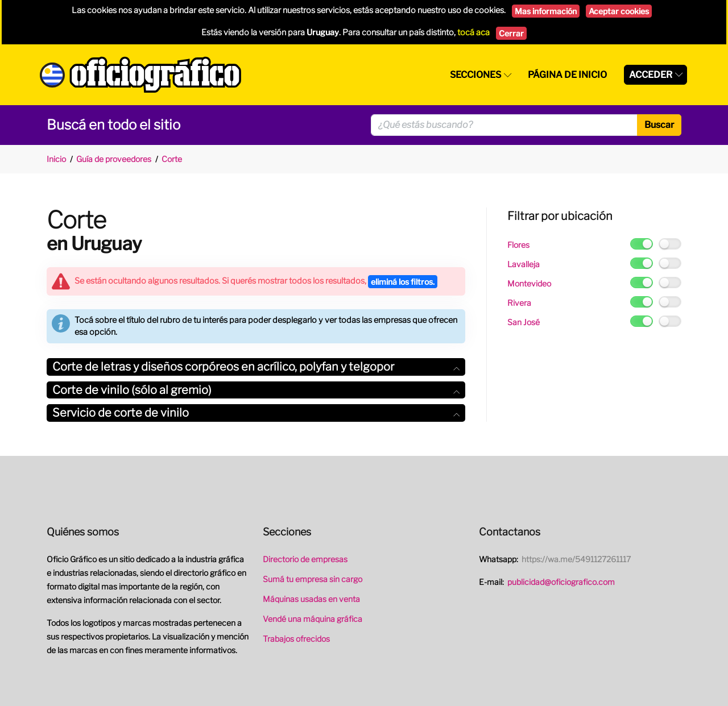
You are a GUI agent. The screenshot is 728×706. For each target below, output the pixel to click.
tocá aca (473, 32)
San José (524, 322)
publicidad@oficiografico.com (561, 582)
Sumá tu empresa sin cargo (313, 579)
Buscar (659, 125)
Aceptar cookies (619, 11)
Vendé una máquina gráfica (313, 619)
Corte (172, 159)
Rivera (519, 303)
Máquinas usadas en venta (311, 599)
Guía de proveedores (114, 159)
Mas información (546, 11)
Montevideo (529, 283)
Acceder (651, 75)
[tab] (256, 367)
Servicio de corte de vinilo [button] (256, 413)
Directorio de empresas (305, 559)
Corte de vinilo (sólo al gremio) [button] (256, 390)
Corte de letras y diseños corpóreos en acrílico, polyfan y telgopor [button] (256, 367)
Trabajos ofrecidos (296, 639)
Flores (518, 245)
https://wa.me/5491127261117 (576, 559)
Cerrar (511, 33)
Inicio (56, 159)
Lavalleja (524, 264)
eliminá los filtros (403, 282)
